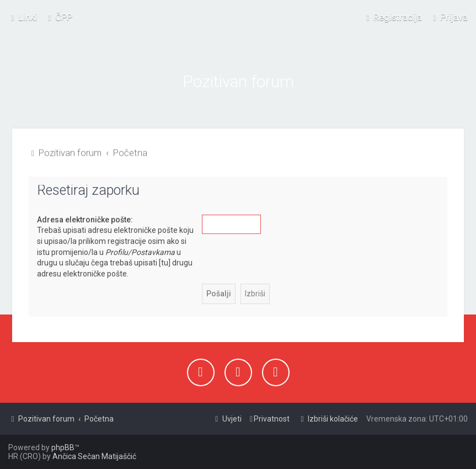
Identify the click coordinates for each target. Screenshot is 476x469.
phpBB (63, 447)
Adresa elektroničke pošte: (85, 219)
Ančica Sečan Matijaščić (94, 456)
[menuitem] (59, 17)
